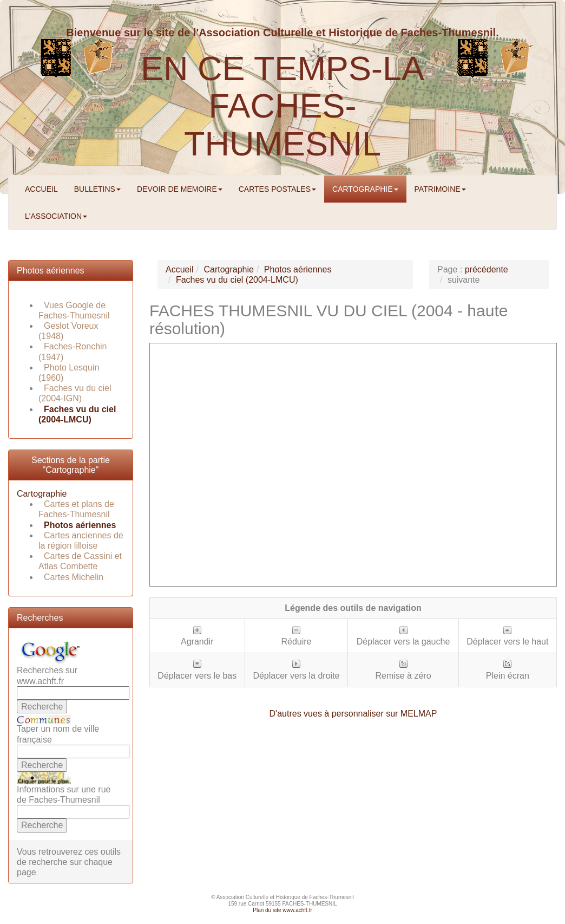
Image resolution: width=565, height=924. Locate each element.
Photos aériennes (51, 271)
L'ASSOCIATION (56, 216)
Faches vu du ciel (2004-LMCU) (237, 280)
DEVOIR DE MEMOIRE (180, 189)
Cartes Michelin (74, 577)
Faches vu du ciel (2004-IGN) (75, 393)
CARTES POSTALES (277, 189)
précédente (487, 269)
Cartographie (42, 494)
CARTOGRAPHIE (365, 189)
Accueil (180, 269)
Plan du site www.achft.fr (282, 910)
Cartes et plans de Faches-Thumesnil (76, 509)
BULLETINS (97, 189)
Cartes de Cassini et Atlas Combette (80, 561)
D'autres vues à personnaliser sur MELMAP (353, 714)
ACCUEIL (41, 189)
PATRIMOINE (440, 189)
